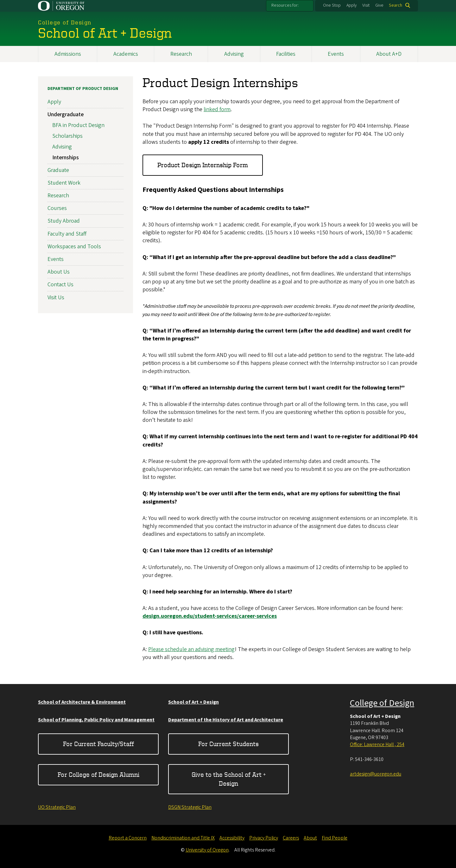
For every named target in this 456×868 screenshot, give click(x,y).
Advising (234, 54)
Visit (366, 5)
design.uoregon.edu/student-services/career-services (210, 616)
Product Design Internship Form (203, 165)
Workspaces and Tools (74, 247)
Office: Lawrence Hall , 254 (377, 744)
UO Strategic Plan (57, 807)
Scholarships (67, 136)
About (310, 838)
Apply (351, 5)
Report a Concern (128, 838)
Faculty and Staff (67, 234)
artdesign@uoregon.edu (376, 774)
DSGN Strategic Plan (190, 807)
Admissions (68, 54)
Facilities (286, 54)
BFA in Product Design (78, 126)
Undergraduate (66, 115)
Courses (57, 209)
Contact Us (60, 285)
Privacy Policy (264, 838)
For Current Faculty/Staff (98, 744)
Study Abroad (64, 221)
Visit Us (56, 298)
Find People (335, 838)
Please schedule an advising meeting (191, 649)
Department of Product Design (83, 89)
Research (181, 54)
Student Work (64, 183)
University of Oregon (207, 850)
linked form (217, 110)
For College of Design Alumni (98, 774)
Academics (126, 54)
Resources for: (285, 5)
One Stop (332, 5)
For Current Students (228, 744)
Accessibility (232, 838)
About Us (59, 272)
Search (396, 5)
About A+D (389, 54)
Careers (291, 838)
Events (336, 54)
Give (379, 5)
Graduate (58, 170)
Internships (66, 158)
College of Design (382, 703)
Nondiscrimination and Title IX (183, 838)
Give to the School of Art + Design (229, 779)
